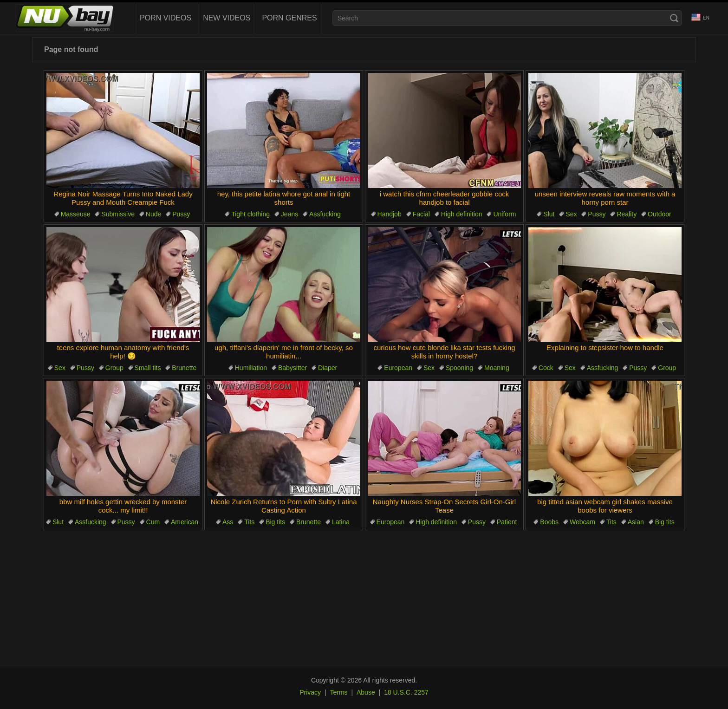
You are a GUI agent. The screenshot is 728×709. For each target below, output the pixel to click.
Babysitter (292, 368)
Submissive (118, 214)
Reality (627, 214)
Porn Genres (289, 18)
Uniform (504, 214)
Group (114, 368)
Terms (338, 692)
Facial (421, 214)
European (398, 368)
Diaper (328, 368)
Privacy (310, 692)
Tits (249, 522)
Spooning (459, 368)
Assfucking (325, 214)
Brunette (184, 368)
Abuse (366, 692)
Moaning (497, 368)
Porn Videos (166, 18)
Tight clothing (250, 214)
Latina (341, 522)
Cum (153, 522)
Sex (571, 214)
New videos (227, 18)
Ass (228, 522)
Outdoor (660, 214)
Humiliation (251, 368)
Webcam (582, 522)
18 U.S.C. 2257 (406, 692)
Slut (549, 214)
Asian (636, 522)
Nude (153, 214)
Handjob (390, 214)
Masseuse (76, 214)
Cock (546, 368)
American (185, 522)
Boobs (549, 522)
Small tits (148, 368)
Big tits (275, 522)
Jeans (289, 214)
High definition (462, 214)
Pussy (181, 214)
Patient (507, 522)
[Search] (674, 18)
